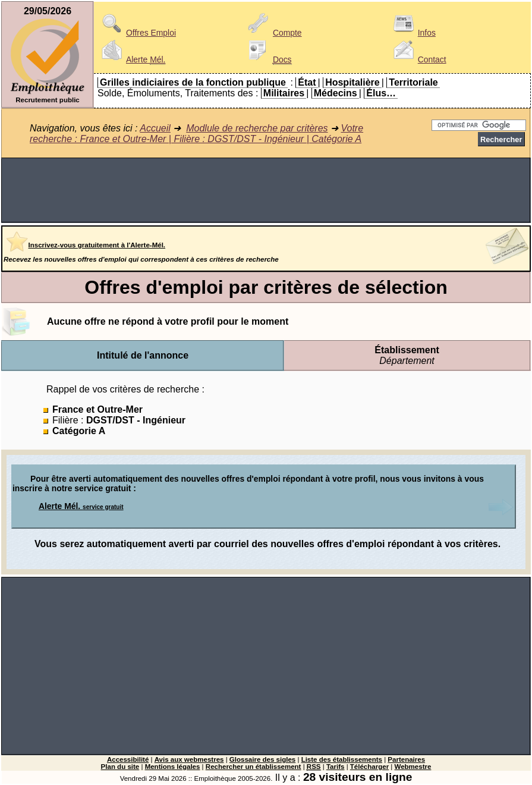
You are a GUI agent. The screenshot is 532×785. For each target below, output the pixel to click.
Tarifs (336, 767)
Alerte (131, 59)
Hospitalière (352, 82)
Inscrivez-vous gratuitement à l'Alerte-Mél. (97, 245)
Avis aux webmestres (189, 759)
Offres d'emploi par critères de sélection (266, 287)
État (307, 82)
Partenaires (406, 759)
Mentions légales (173, 767)
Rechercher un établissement (254, 767)
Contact (418, 59)
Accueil (155, 128)
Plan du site (120, 767)
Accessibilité (128, 759)
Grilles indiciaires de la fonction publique (193, 82)
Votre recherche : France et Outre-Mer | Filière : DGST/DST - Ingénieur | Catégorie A (196, 134)
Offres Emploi (137, 33)
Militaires (284, 93)
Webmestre (413, 767)
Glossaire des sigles (262, 759)
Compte (273, 33)
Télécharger (369, 767)
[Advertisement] (266, 190)
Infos (413, 33)
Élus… (381, 93)
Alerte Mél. (81, 506)
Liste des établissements (342, 759)
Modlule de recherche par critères (257, 128)
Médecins (336, 93)
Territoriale (413, 82)
